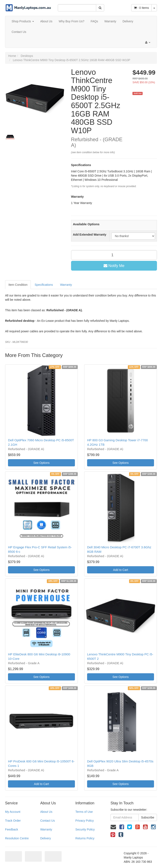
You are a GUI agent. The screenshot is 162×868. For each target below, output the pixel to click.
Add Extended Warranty (90, 235)
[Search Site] (100, 8)
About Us (46, 21)
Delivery (128, 21)
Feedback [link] (11, 829)
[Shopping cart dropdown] (154, 8)
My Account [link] (13, 812)
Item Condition (18, 285)
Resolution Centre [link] (17, 838)
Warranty (110, 21)
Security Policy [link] (85, 829)
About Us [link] (46, 812)
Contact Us (19, 32)
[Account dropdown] (148, 42)
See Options (41, 463)
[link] (122, 827)
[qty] (114, 255)
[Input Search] (77, 8)
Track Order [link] (13, 821)
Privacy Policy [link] (84, 821)
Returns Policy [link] (85, 838)
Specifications (44, 285)
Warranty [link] (46, 829)
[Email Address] (125, 817)
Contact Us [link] (48, 821)
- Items (141, 8)
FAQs (94, 21)
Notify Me (114, 266)
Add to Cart (121, 570)
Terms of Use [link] (84, 812)
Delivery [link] (46, 838)
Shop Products (23, 21)
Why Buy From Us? (71, 21)
